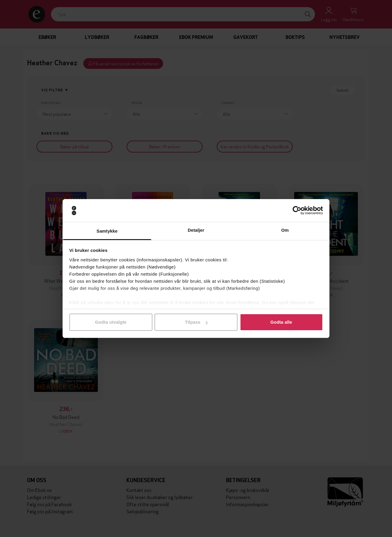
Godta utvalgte (111, 322)
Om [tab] (285, 230)
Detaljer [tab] (196, 230)
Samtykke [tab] (107, 231)
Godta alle (281, 322)
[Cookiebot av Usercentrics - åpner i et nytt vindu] (297, 211)
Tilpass (196, 322)
